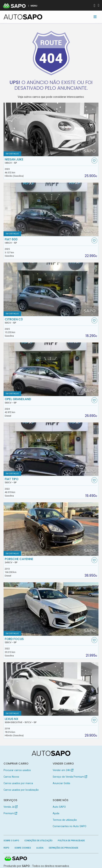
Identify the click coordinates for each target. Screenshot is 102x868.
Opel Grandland (48, 401)
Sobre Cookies (23, 848)
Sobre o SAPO (11, 841)
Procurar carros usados (17, 770)
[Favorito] (94, 161)
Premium (10, 813)
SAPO (16, 859)
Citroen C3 (48, 321)
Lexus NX (48, 720)
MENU (34, 6)
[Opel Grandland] (51, 369)
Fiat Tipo (48, 481)
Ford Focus (48, 641)
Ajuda (56, 813)
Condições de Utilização (38, 841)
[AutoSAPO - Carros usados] (23, 17)
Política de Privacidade (71, 841)
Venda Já (11, 807)
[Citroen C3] (51, 289)
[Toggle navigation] (95, 17)
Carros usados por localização (21, 790)
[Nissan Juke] (51, 129)
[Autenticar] (94, 6)
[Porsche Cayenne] (51, 529)
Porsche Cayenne (48, 561)
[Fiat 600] (51, 209)
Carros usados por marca (18, 783)
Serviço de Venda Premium (70, 777)
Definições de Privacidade (64, 848)
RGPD (6, 848)
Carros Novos (11, 777)
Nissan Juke (48, 161)
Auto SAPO (59, 807)
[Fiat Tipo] (51, 449)
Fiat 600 (48, 241)
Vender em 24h (63, 770)
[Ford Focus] (51, 609)
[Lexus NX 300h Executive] (51, 689)
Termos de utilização (65, 820)
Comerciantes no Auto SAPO (69, 826)
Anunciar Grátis (61, 783)
